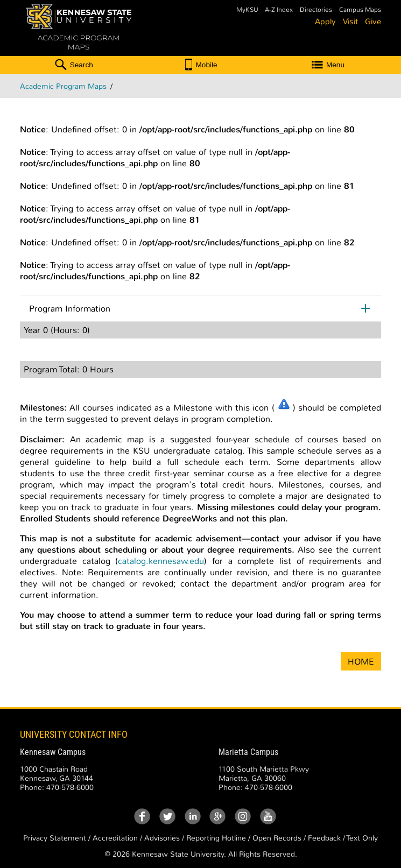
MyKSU (247, 10)
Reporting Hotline (216, 838)
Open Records (277, 838)
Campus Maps (360, 10)
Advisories (162, 838)
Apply (325, 22)
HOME (361, 662)
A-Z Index (279, 10)
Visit (350, 22)
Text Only (362, 838)
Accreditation (115, 838)
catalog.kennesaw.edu (161, 561)
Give (373, 22)
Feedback (324, 838)
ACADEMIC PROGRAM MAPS (79, 43)
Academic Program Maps (63, 86)
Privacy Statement (55, 838)
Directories (316, 10)
